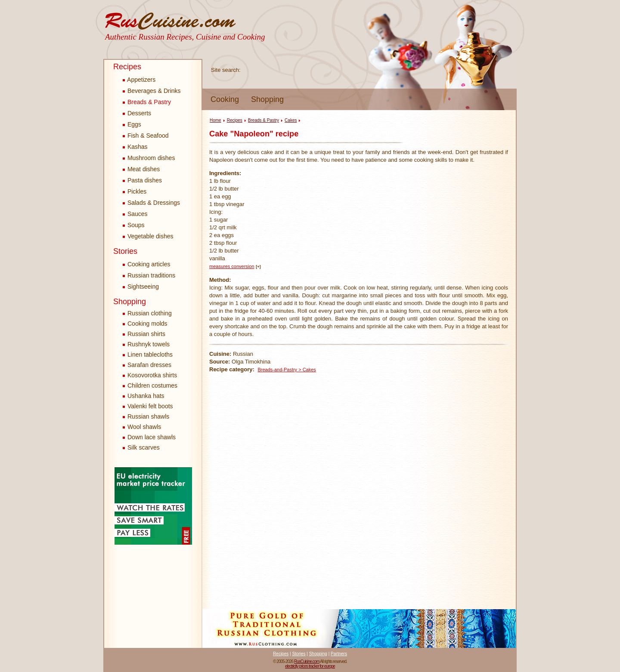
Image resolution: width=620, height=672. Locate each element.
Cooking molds (147, 324)
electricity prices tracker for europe (310, 666)
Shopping (267, 99)
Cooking (225, 99)
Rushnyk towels (149, 344)
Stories (125, 251)
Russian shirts (146, 334)
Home (215, 120)
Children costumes (152, 385)
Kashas (135, 147)
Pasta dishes (142, 180)
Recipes (127, 67)
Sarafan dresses (149, 365)
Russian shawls (148, 416)
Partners (339, 654)
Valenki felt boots (150, 406)
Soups (134, 225)
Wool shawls (144, 427)
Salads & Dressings (151, 203)
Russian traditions (149, 275)
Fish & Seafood (146, 136)
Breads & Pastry (147, 102)
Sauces (135, 214)
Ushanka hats (146, 396)
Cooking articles (147, 264)
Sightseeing (141, 287)
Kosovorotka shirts (152, 375)
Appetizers (139, 80)
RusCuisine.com (307, 661)
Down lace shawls (152, 437)
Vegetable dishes (148, 236)
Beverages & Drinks (152, 91)
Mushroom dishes (149, 158)
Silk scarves (144, 447)
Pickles (135, 191)
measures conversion (232, 266)
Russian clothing (150, 313)
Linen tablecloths (150, 354)
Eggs (132, 124)
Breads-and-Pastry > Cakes (287, 370)
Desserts (137, 113)
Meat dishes (141, 169)
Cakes (291, 120)
